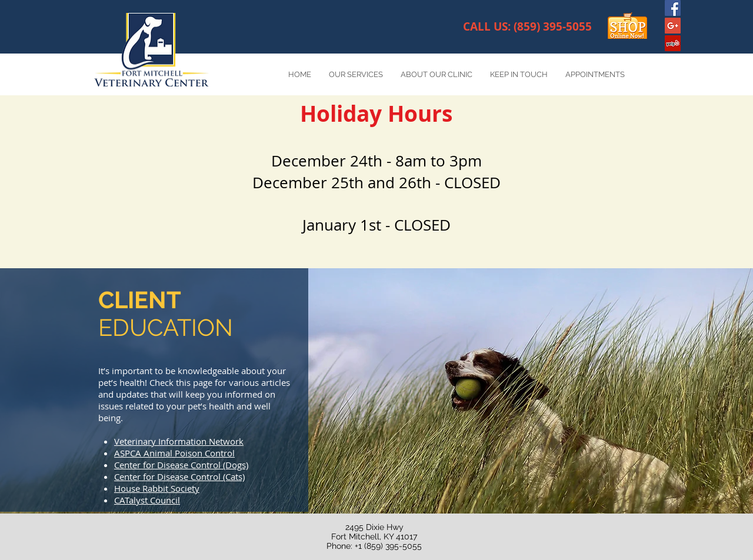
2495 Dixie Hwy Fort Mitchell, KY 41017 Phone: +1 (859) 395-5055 (374, 536)
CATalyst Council (147, 500)
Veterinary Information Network (179, 441)
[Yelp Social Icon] (673, 43)
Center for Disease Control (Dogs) (181, 465)
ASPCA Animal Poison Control (174, 453)
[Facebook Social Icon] (673, 8)
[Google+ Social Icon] (673, 26)
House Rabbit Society (157, 488)
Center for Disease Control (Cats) (179, 476)
